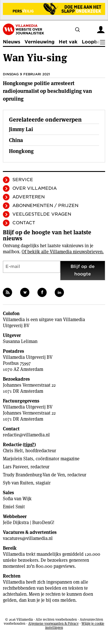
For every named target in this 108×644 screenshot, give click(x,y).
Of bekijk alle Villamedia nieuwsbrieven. (63, 252)
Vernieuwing (39, 42)
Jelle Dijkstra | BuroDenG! (29, 523)
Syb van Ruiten (18, 483)
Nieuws (12, 42)
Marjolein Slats (18, 459)
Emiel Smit (14, 507)
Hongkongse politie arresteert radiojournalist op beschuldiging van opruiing (47, 91)
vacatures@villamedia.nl (28, 538)
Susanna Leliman (20, 341)
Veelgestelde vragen (42, 214)
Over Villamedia (35, 188)
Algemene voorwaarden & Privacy (53, 623)
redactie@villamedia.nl (26, 435)
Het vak (68, 42)
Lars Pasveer (15, 467)
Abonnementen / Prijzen (45, 206)
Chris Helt (13, 451)
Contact (24, 223)
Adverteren (29, 197)
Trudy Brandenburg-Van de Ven (34, 475)
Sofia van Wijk (17, 499)
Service (23, 180)
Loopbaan (94, 42)
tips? (29, 445)
